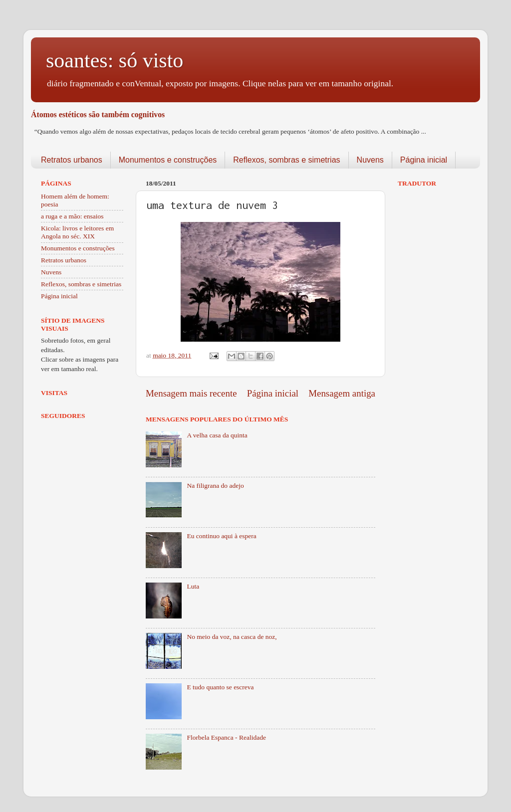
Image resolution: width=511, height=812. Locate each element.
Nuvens (370, 160)
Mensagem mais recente (191, 393)
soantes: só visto (115, 60)
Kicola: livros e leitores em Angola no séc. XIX (77, 232)
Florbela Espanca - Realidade (226, 737)
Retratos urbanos (72, 160)
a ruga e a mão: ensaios (72, 216)
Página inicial (424, 160)
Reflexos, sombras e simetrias (286, 160)
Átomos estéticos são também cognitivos (98, 114)
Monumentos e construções (168, 160)
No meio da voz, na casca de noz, (232, 637)
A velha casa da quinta (217, 435)
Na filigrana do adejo (215, 486)
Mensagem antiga (342, 393)
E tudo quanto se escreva (220, 687)
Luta (193, 586)
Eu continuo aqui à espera (221, 536)
